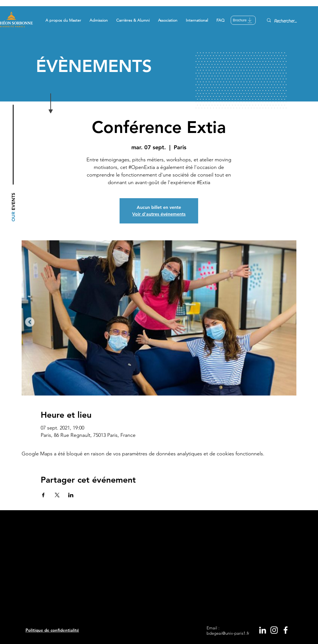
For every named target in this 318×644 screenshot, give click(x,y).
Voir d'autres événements (159, 214)
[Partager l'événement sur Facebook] (43, 495)
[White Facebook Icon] (286, 630)
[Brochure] (243, 20)
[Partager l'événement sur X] (57, 495)
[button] (63, 20)
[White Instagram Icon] (274, 630)
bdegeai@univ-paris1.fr (228, 633)
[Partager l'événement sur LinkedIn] (71, 495)
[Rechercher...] (286, 21)
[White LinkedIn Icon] (263, 630)
